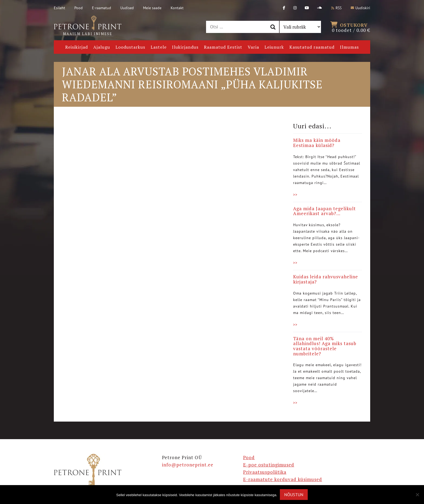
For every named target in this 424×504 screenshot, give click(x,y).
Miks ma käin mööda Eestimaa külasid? (317, 143)
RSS (336, 8)
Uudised (127, 8)
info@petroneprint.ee (188, 465)
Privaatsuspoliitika (265, 472)
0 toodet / (351, 27)
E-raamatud (102, 8)
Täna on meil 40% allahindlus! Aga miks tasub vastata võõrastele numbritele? (325, 346)
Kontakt (177, 8)
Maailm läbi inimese (88, 26)
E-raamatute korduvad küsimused (283, 479)
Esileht (59, 8)
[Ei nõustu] (417, 495)
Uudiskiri (360, 8)
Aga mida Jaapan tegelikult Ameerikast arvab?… (324, 211)
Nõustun (294, 495)
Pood (79, 8)
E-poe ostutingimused (269, 465)
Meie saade (152, 8)
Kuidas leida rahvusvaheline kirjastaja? (326, 279)
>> (295, 195)
